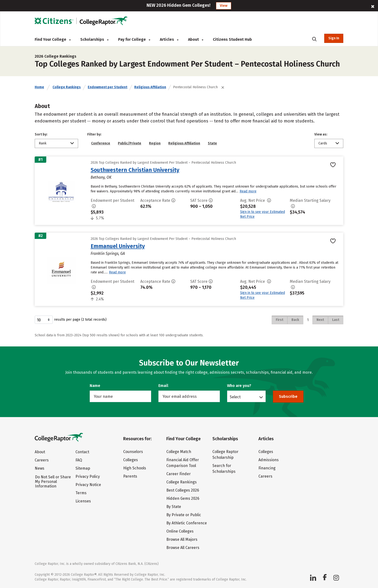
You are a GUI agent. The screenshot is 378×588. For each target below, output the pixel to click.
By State (174, 507)
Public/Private (130, 143)
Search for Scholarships (224, 469)
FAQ (79, 460)
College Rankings (67, 87)
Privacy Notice (88, 485)
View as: (321, 134)
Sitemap (83, 468)
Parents (130, 476)
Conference (101, 143)
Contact (82, 452)
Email (163, 386)
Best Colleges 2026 (183, 490)
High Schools (135, 468)
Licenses (83, 501)
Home (39, 87)
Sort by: (41, 134)
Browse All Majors (182, 539)
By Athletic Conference (187, 523)
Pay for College (134, 39)
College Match (179, 452)
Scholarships (94, 39)
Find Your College (53, 39)
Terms (81, 493)
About (196, 39)
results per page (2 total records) (71, 320)
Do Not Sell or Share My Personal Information (53, 482)
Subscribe (288, 396)
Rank (43, 143)
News (40, 468)
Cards (323, 143)
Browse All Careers (183, 548)
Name (95, 386)
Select (235, 397)
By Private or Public (184, 515)
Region (155, 143)
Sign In (334, 38)
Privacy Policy (88, 476)
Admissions (269, 460)
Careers (42, 460)
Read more (248, 191)
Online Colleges (180, 531)
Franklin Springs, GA (108, 253)
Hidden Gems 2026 (183, 498)
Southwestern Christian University (135, 170)
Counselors (133, 452)
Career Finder (179, 474)
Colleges (131, 460)
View (224, 6)
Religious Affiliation (150, 87)
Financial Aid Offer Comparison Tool (183, 463)
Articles (169, 39)
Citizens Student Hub (232, 39)
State (212, 143)
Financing (267, 468)
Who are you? (239, 386)
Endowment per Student (108, 87)
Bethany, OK (101, 177)
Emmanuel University (118, 246)
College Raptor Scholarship (225, 455)
